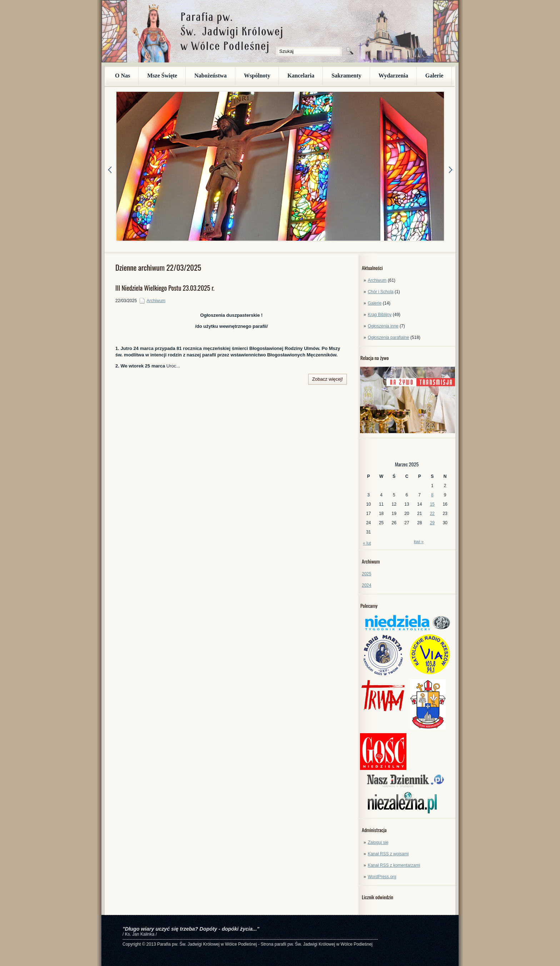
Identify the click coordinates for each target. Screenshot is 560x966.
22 (432, 514)
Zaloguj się (378, 842)
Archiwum (377, 280)
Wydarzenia (393, 76)
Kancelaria (301, 76)
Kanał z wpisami (388, 854)
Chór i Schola (381, 292)
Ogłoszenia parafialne (389, 337)
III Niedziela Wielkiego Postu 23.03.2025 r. (165, 288)
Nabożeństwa (211, 76)
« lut (367, 543)
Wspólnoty (257, 76)
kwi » (419, 542)
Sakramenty (346, 76)
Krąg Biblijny (380, 315)
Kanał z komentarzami (394, 865)
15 (432, 504)
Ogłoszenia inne (383, 326)
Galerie (434, 76)
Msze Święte (162, 76)
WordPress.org (382, 877)
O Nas (122, 76)
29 (432, 523)
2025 (367, 574)
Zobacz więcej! (327, 379)
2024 (367, 585)
